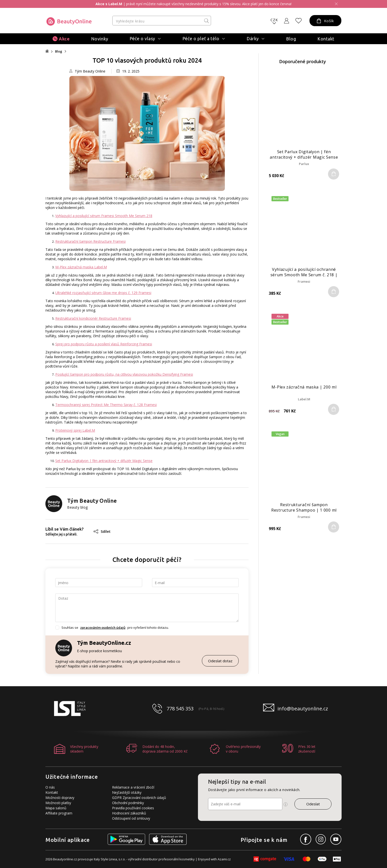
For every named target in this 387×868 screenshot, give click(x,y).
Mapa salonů (56, 808)
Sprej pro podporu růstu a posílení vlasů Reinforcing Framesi (104, 344)
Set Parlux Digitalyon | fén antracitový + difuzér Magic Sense (104, 461)
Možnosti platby (58, 803)
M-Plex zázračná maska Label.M (81, 267)
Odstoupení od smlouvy (131, 818)
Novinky (100, 39)
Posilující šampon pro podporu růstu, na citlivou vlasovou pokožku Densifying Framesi (124, 374)
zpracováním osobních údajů (103, 628)
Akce (64, 39)
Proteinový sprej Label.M (75, 430)
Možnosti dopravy (60, 798)
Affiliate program (59, 813)
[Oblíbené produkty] (299, 21)
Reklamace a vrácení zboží (133, 787)
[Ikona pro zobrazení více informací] (286, 804)
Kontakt (326, 39)
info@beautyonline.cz (303, 709)
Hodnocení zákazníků (129, 813)
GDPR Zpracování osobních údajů (139, 798)
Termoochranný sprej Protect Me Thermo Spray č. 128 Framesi (106, 405)
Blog (291, 39)
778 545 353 (180, 709)
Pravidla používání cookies (133, 808)
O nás (50, 787)
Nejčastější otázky (127, 792)
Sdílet (102, 531)
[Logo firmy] (69, 21)
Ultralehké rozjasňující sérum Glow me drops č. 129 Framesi (103, 293)
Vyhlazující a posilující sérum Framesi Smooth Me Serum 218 (104, 216)
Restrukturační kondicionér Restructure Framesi (93, 318)
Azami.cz (224, 859)
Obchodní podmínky (128, 803)
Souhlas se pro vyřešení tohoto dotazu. (115, 628)
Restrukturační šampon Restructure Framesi (90, 241)
